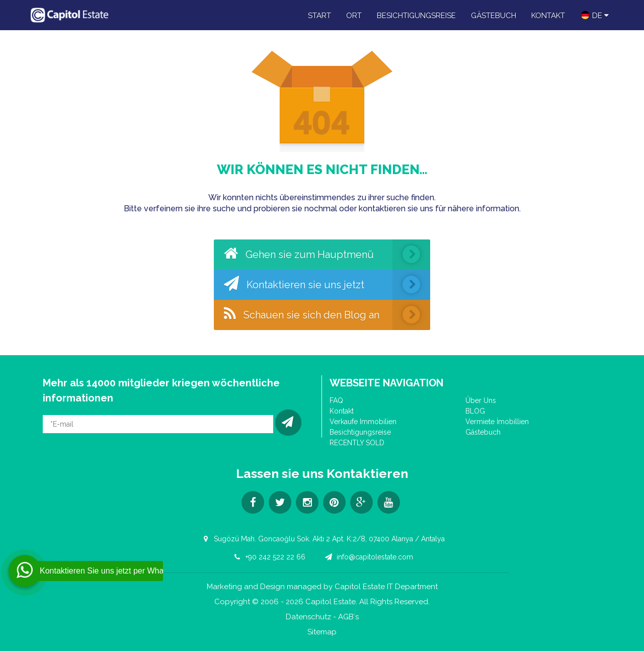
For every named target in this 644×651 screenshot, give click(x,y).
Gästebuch (494, 16)
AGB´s (348, 617)
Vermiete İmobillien (497, 422)
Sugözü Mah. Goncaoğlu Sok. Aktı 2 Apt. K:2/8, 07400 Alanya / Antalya (322, 539)
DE (594, 15)
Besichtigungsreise (416, 16)
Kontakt (548, 16)
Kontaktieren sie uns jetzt (327, 285)
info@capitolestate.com (368, 557)
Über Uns (481, 400)
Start (319, 16)
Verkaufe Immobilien (363, 422)
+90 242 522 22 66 (268, 557)
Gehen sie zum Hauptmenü (327, 255)
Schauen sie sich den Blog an (327, 315)
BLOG (475, 411)
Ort (354, 16)
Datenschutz (308, 617)
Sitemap (322, 632)
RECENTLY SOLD (357, 443)
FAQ (336, 400)
